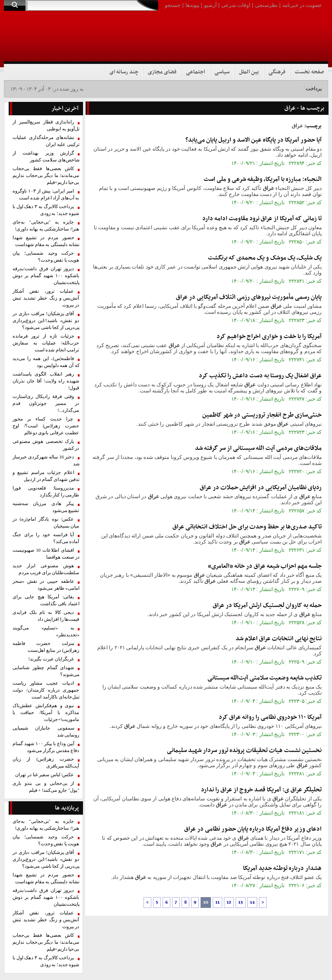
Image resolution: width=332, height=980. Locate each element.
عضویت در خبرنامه (302, 5)
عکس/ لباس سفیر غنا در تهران (45, 775)
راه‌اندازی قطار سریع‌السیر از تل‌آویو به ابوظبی (46, 125)
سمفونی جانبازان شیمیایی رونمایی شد (46, 732)
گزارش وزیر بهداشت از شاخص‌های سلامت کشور (46, 156)
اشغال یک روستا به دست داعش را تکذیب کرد (260, 376)
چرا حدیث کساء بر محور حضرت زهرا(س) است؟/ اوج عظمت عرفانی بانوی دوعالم (46, 426)
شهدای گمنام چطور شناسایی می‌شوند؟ (46, 671)
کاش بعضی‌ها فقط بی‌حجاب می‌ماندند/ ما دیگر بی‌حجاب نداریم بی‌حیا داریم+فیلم (46, 175)
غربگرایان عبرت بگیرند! (51, 659)
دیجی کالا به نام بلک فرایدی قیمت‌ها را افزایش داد (46, 616)
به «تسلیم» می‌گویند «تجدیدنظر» (46, 631)
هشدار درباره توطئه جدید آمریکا (282, 868)
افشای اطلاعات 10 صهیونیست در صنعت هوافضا (46, 554)
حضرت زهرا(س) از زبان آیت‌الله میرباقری (46, 763)
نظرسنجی (266, 5)
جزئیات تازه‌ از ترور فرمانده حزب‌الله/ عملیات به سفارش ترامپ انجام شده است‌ (46, 343)
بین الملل (249, 72)
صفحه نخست (309, 72)
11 (217, 903)
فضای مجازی (162, 72)
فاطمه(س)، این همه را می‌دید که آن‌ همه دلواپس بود (46, 362)
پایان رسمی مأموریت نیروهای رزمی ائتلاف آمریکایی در (249, 297)
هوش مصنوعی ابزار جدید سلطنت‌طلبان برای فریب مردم (46, 569)
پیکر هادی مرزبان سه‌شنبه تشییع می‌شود (46, 507)
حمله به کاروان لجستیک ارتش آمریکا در (267, 605)
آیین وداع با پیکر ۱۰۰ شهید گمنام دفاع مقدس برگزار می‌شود (46, 747)
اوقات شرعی (236, 5)
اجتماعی (195, 72)
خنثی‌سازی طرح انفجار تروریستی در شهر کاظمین (262, 415)
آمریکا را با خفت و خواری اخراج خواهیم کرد (269, 337)
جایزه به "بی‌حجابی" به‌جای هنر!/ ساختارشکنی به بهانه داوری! (46, 226)
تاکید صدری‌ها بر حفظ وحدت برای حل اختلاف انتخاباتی (247, 527)
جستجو (172, 5)
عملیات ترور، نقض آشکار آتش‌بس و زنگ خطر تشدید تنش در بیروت (46, 298)
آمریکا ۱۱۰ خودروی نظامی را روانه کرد (270, 717)
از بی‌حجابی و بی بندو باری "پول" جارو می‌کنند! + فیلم (46, 787)
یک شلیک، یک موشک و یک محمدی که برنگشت (265, 258)
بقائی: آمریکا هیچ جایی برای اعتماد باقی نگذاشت (46, 600)
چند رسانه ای (124, 72)
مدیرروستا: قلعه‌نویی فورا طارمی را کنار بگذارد (46, 492)
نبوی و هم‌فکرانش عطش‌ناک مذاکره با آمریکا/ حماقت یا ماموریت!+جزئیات (46, 713)
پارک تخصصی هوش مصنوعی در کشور (46, 445)
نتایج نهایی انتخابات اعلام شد (279, 639)
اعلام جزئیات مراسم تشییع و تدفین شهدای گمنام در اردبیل (46, 476)
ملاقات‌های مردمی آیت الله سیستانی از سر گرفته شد (258, 448)
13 (241, 903)
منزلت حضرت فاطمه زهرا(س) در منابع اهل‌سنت (46, 647)
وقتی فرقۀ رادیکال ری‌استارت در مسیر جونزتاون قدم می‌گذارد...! (46, 403)
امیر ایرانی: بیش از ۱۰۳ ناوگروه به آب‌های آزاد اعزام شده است (46, 194)
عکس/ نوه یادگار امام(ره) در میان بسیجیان (46, 523)
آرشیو (210, 5)
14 (252, 903)
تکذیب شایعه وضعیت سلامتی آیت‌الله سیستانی (265, 678)
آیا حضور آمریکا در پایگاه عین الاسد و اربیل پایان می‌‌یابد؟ (254, 140)
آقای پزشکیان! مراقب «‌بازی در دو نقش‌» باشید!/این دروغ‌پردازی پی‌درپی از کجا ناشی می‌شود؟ (46, 321)
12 (229, 903)
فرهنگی (277, 72)
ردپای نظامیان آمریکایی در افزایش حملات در (261, 488)
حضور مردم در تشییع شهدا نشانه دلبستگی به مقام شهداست (46, 241)
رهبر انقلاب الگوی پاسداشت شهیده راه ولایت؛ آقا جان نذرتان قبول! (46, 381)
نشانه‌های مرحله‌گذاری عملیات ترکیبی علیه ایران (46, 141)
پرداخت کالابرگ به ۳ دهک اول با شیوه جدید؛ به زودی (46, 210)
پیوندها (192, 5)
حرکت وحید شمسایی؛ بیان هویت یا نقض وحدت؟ (46, 257)
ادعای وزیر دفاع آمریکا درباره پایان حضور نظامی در (253, 829)
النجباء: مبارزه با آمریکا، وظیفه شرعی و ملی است (263, 179)
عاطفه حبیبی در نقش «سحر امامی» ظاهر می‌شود (46, 585)
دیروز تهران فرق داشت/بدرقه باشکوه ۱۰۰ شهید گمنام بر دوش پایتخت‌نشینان (46, 276)
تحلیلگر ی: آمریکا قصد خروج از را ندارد (261, 790)
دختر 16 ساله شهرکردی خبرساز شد (46, 460)
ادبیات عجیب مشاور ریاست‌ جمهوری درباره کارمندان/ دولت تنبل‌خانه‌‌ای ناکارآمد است (46, 690)
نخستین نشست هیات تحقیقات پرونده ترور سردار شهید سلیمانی (244, 751)
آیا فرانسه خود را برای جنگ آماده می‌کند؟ (46, 538)
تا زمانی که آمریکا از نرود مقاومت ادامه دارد (262, 219)
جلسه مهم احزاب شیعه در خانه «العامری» (265, 566)
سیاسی (222, 72)
